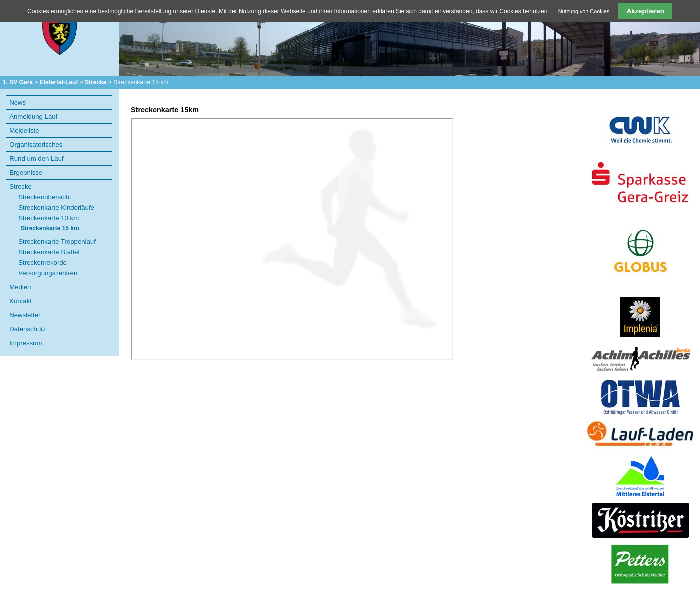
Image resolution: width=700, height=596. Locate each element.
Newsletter (25, 315)
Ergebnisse (26, 173)
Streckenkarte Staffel (49, 252)
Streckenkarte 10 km (49, 218)
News (18, 103)
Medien (20, 287)
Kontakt (21, 301)
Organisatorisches (36, 145)
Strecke (96, 82)
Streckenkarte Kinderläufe (56, 208)
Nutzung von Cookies (584, 11)
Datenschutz (28, 329)
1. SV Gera (18, 82)
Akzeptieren (645, 11)
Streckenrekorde (43, 263)
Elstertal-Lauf (59, 82)
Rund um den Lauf (37, 159)
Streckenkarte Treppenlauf (57, 242)
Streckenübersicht (45, 197)
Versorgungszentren (48, 273)
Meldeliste (24, 131)
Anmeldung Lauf (33, 117)
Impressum (26, 343)
